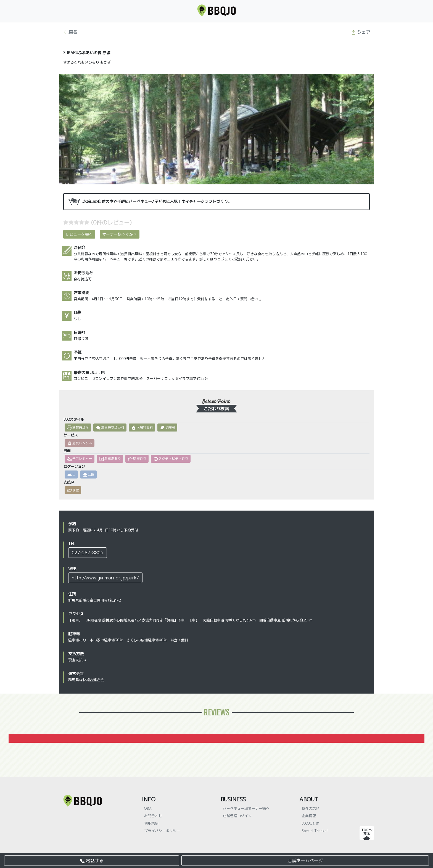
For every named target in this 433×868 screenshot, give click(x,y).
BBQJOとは (311, 823)
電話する (92, 861)
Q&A (148, 808)
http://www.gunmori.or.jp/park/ (105, 578)
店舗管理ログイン (237, 816)
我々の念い (311, 808)
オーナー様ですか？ (120, 234)
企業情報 (309, 816)
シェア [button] (361, 32)
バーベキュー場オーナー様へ (246, 808)
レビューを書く (79, 234)
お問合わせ (153, 816)
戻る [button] (70, 32)
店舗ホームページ (305, 861)
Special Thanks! (315, 831)
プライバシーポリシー (162, 831)
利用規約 (151, 823)
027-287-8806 (88, 553)
